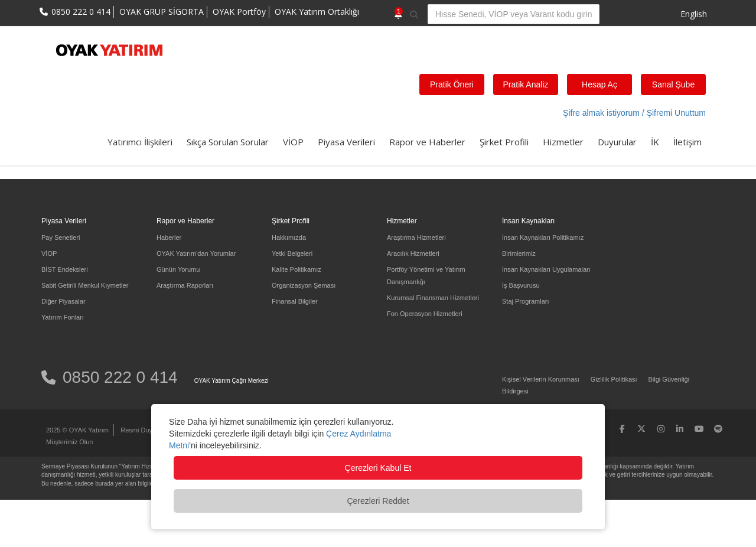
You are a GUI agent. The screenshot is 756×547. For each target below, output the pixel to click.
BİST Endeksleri (65, 269)
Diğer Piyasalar (63, 301)
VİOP (293, 142)
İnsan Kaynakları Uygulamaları (546, 269)
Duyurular (617, 142)
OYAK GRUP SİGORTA (162, 12)
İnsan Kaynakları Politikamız (543, 237)
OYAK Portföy (239, 12)
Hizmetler (563, 142)
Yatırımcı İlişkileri (140, 142)
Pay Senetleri (61, 237)
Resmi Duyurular (145, 430)
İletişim (687, 142)
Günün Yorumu (178, 269)
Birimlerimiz (519, 253)
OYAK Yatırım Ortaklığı (317, 12)
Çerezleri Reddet (378, 501)
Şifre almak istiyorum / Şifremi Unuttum (634, 113)
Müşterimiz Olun (69, 442)
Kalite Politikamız (296, 269)
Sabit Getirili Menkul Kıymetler (85, 285)
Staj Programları (525, 301)
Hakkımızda (289, 237)
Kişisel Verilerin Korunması (541, 379)
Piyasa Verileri (346, 142)
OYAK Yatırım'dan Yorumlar (196, 253)
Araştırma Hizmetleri (416, 237)
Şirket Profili (504, 142)
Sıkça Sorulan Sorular (228, 142)
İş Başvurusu (521, 285)
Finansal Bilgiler (295, 301)
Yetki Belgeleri (292, 253)
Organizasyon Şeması (304, 285)
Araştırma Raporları (185, 285)
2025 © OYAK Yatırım (77, 430)
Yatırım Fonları (63, 317)
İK (655, 142)
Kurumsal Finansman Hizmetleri (433, 298)
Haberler (169, 237)
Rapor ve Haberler (427, 142)
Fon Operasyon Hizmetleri (425, 314)
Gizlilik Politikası (614, 379)
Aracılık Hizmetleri (413, 253)
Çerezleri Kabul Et (378, 468)
